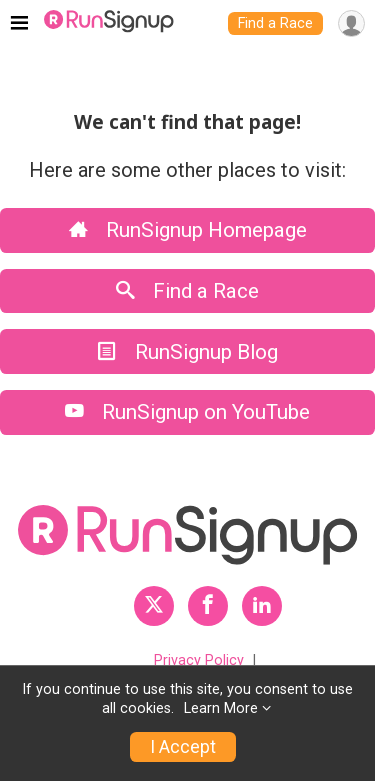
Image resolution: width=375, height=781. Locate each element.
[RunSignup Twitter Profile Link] (154, 606)
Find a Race (275, 23)
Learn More (221, 708)
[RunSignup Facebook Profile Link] (208, 606)
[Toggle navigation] (19, 24)
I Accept (183, 747)
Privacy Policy (199, 660)
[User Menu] (351, 23)
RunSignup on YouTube (187, 412)
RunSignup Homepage (188, 230)
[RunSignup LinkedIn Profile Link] (262, 606)
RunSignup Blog (188, 352)
